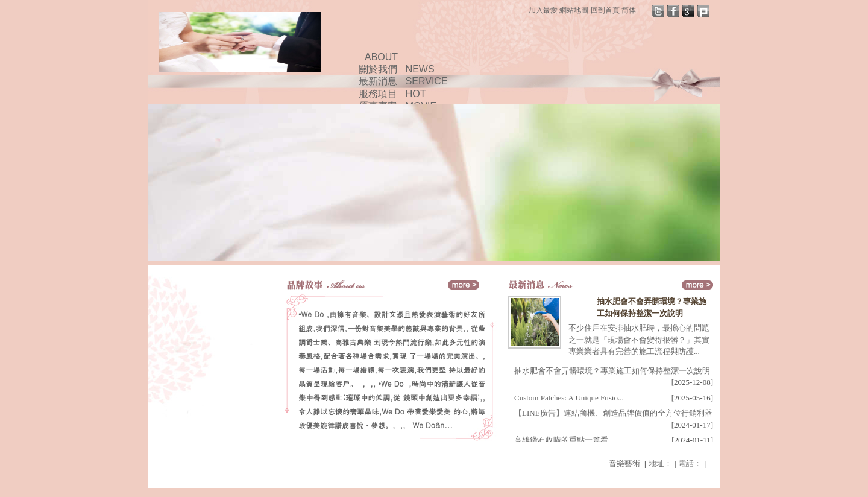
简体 (629, 10)
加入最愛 (543, 10)
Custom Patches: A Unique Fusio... (569, 398)
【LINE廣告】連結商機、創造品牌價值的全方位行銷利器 (613, 413)
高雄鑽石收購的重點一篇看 (561, 440)
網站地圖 (574, 10)
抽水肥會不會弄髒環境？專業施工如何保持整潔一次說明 (612, 371)
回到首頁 (605, 10)
